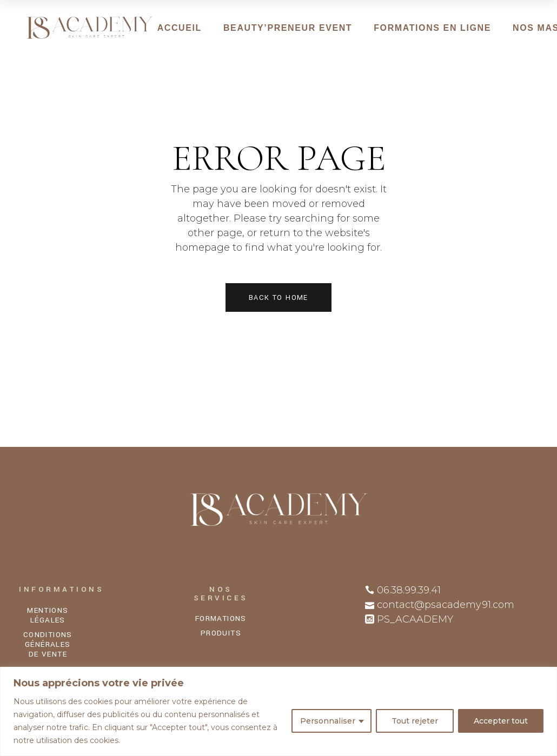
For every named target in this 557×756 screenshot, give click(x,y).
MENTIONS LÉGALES (48, 615)
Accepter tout (501, 721)
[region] (278, 711)
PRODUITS (221, 633)
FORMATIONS (221, 618)
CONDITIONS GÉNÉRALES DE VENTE (48, 644)
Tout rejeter (415, 721)
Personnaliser (328, 721)
